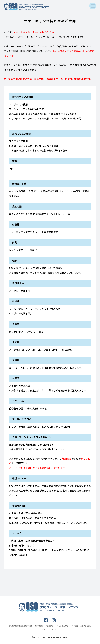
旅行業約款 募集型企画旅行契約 (20, 626)
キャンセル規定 (63, 626)
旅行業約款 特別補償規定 (44, 626)
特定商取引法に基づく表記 (82, 626)
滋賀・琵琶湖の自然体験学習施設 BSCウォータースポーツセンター (26, 6)
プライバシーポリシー (50, 629)
